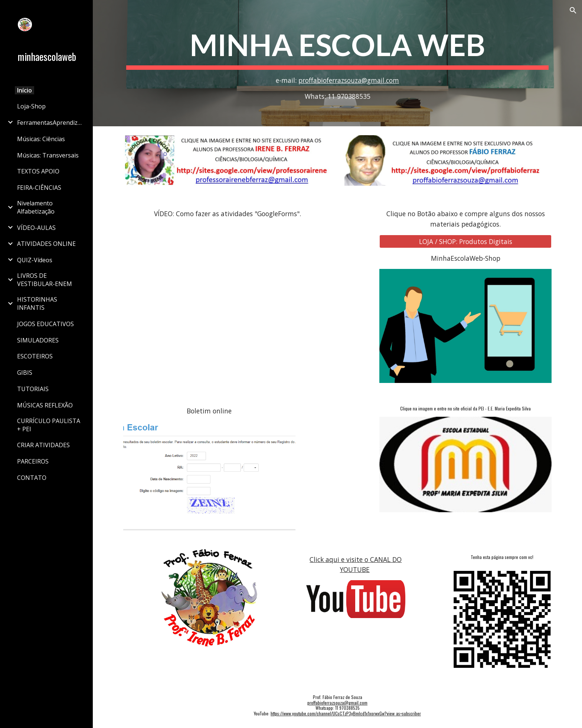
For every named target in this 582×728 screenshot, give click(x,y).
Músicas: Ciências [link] (41, 139)
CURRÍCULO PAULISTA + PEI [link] (49, 425)
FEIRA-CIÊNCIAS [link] (39, 188)
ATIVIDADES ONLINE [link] (46, 244)
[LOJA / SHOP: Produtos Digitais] (465, 241)
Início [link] (24, 90)
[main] (337, 63)
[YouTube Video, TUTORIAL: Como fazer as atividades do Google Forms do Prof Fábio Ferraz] (228, 295)
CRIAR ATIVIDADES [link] (43, 445)
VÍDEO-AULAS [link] (36, 228)
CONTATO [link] (32, 478)
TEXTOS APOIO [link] (38, 171)
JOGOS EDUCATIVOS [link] (45, 324)
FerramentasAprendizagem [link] (51, 123)
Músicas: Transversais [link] (48, 155)
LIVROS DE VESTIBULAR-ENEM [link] (45, 280)
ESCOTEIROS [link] (35, 356)
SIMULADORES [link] (38, 340)
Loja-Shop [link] (31, 106)
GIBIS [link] (25, 373)
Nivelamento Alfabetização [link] (36, 207)
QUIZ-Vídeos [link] (35, 260)
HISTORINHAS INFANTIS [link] (37, 303)
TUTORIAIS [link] (33, 389)
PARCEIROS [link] (33, 461)
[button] (573, 10)
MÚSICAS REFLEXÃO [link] (45, 405)
